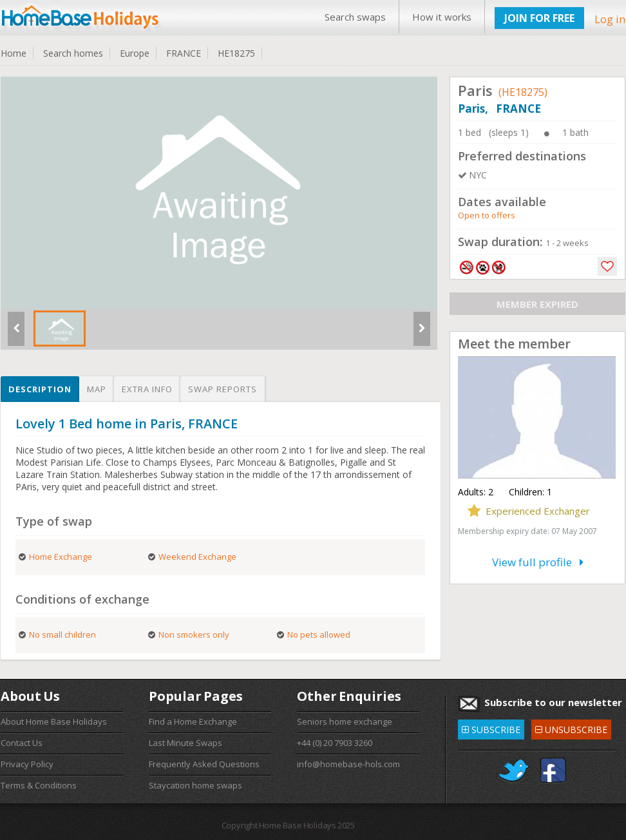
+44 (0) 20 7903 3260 (335, 743)
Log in (610, 19)
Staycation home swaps (195, 785)
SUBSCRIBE (491, 728)
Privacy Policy (27, 764)
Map (97, 389)
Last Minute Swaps (185, 743)
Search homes (73, 53)
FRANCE (184, 53)
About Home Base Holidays (54, 721)
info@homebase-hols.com (348, 764)
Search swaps (355, 17)
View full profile (538, 562)
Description (40, 389)
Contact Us (22, 743)
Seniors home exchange (345, 721)
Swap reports (223, 389)
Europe (135, 53)
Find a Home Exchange (193, 721)
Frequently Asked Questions (204, 764)
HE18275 (236, 53)
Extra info (147, 389)
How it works (442, 17)
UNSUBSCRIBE (571, 728)
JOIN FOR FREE (539, 18)
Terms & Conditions (39, 785)
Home (14, 53)
